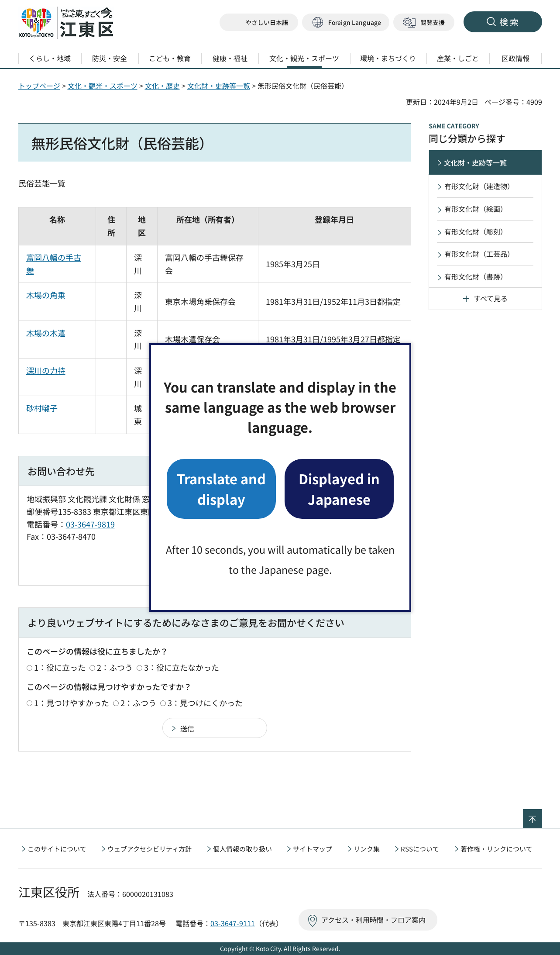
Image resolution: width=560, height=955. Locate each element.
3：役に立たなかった (182, 667)
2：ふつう (115, 667)
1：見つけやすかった (72, 703)
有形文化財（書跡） (476, 276)
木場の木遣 (46, 333)
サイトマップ (313, 849)
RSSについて (420, 849)
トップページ (39, 86)
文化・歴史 (162, 86)
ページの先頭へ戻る (542, 815)
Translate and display (221, 488)
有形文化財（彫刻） (476, 231)
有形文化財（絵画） (476, 209)
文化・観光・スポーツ (103, 86)
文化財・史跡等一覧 (219, 86)
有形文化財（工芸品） (479, 254)
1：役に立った (60, 667)
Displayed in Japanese (339, 488)
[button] (346, 22)
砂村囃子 (42, 408)
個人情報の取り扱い (242, 849)
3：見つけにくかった (205, 703)
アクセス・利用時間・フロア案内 (373, 920)
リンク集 (367, 849)
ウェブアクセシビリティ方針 (149, 849)
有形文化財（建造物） (479, 186)
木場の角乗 (46, 295)
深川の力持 (46, 370)
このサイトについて (57, 849)
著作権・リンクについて (496, 849)
